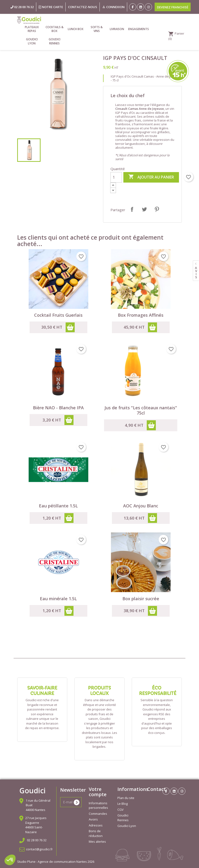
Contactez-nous (83, 7)
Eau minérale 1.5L (58, 599)
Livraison (117, 29)
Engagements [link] (138, 29)
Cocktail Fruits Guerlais (58, 315)
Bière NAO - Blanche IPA (58, 408)
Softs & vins (97, 29)
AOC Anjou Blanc (141, 506)
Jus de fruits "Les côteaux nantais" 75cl (141, 410)
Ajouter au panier (151, 177)
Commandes (98, 814)
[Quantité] (116, 177)
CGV (120, 810)
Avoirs (93, 819)
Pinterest (157, 209)
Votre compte (98, 792)
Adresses (96, 825)
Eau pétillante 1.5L (58, 506)
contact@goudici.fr (39, 849)
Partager (132, 209)
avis (196, 272)
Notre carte (51, 7)
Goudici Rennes (55, 41)
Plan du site (126, 798)
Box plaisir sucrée (141, 599)
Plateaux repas (32, 29)
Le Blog (123, 804)
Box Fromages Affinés (141, 315)
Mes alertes (97, 842)
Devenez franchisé (173, 7)
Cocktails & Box (55, 29)
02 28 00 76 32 (37, 840)
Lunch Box (76, 29)
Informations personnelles (98, 805)
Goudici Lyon (32, 41)
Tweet (144, 209)
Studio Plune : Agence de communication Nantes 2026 (56, 862)
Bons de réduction (96, 833)
